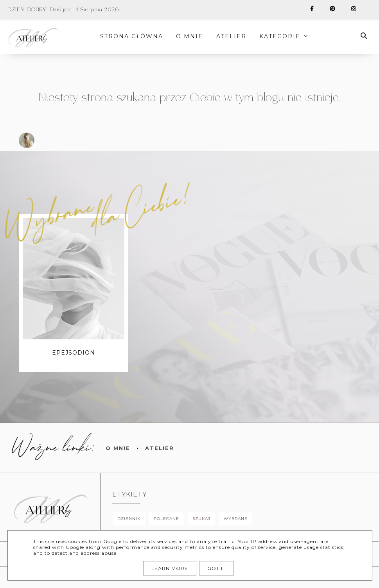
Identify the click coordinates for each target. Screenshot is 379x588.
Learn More (170, 568)
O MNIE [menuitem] (190, 36)
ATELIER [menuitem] (231, 36)
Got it (216, 568)
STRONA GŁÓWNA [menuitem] (132, 36)
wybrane (236, 519)
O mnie (118, 448)
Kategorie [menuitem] (280, 36)
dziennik (129, 519)
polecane (166, 519)
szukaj (201, 519)
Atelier (160, 448)
